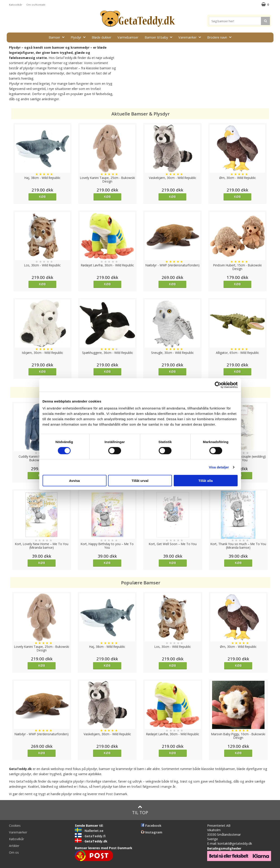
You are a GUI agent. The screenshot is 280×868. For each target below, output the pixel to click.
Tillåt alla (206, 481)
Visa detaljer (219, 467)
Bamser (58, 37)
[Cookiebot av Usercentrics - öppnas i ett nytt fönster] (218, 385)
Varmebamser (128, 37)
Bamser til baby (160, 37)
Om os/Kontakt (36, 5)
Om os (14, 852)
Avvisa (74, 481)
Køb (42, 197)
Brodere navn (221, 37)
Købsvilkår (16, 5)
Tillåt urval (140, 481)
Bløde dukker (101, 37)
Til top (140, 810)
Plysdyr (79, 37)
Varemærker (191, 37)
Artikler (14, 846)
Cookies (15, 826)
